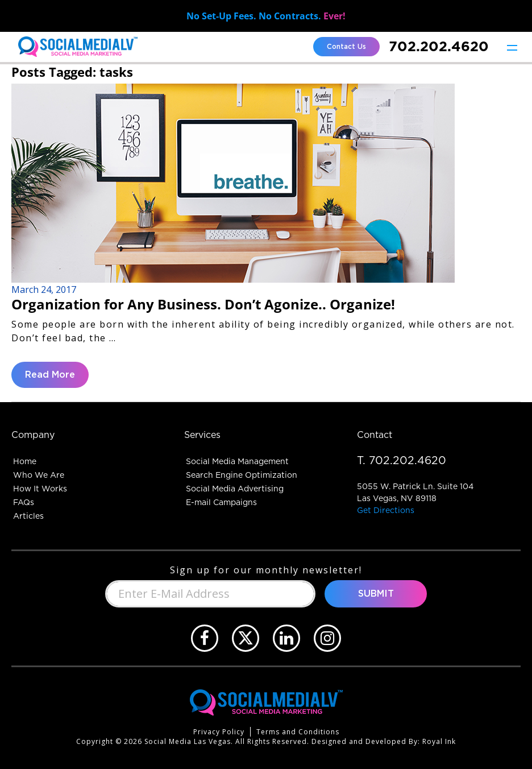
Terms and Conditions (298, 732)
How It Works (40, 489)
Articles (28, 516)
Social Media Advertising (235, 489)
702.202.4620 (439, 46)
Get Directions (386, 510)
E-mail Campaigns (221, 502)
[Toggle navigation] (512, 47)
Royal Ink (439, 741)
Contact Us (346, 47)
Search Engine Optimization (242, 475)
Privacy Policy (219, 732)
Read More (50, 375)
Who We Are (39, 475)
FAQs (24, 502)
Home (25, 461)
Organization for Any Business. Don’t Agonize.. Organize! (203, 304)
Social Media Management (237, 461)
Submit (376, 594)
